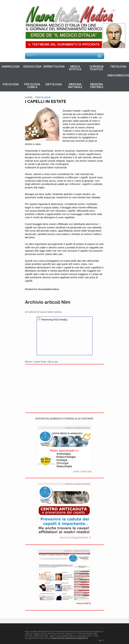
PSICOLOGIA (11, 84)
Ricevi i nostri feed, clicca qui (42, 362)
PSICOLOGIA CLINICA (32, 86)
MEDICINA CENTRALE (97, 86)
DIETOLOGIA (54, 84)
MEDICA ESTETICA (75, 68)
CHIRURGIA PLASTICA (97, 68)
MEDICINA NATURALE (75, 86)
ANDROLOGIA (11, 66)
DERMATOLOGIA (54, 66)
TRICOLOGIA (118, 66)
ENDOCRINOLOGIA (118, 75)
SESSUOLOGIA (32, 66)
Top (100, 640)
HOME (29, 97)
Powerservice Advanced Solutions (68, 638)
